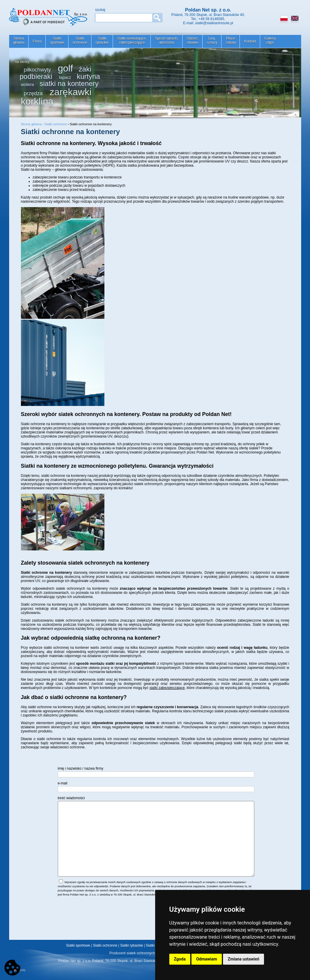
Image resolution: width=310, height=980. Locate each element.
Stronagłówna (19, 40)
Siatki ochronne (56, 124)
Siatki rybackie (131, 945)
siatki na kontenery (69, 83)
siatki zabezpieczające (167, 688)
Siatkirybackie (102, 40)
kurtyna (88, 76)
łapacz (65, 77)
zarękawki (70, 92)
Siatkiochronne (80, 40)
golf (65, 68)
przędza (33, 93)
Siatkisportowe (57, 40)
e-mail (63, 783)
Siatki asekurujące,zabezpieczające (132, 40)
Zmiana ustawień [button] (243, 959)
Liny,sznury (212, 40)
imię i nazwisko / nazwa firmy (81, 768)
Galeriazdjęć (270, 40)
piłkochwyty (37, 70)
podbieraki (36, 76)
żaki (85, 69)
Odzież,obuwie (193, 40)
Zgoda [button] (180, 959)
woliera (27, 84)
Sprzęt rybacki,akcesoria (167, 40)
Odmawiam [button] (207, 959)
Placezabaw (231, 40)
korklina (37, 101)
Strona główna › (33, 124)
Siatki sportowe (78, 945)
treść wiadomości (71, 798)
